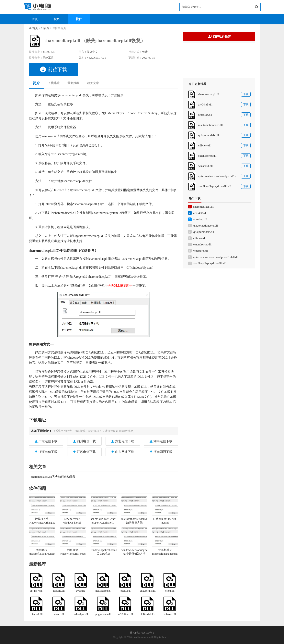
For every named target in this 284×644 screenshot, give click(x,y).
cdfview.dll (200, 238)
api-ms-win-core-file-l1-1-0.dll (37, 591)
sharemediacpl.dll (204, 207)
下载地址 (54, 83)
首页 (35, 19)
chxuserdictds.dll (148, 591)
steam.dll (59, 614)
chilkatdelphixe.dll (148, 614)
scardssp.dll (200, 219)
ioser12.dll (126, 591)
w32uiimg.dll (125, 614)
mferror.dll (170, 614)
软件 (79, 19)
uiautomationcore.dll (206, 226)
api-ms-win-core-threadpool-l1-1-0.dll (216, 257)
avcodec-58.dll (81, 591)
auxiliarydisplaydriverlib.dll (210, 263)
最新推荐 (73, 83)
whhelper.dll (81, 614)
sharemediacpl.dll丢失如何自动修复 (53, 477)
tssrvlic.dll (59, 591)
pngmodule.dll (103, 614)
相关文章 (93, 83)
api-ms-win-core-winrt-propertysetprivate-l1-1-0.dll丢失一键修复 (103, 523)
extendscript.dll (203, 244)
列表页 (45, 28)
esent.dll (170, 591)
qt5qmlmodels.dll (204, 232)
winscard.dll (201, 251)
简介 (36, 83)
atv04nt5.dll (200, 213)
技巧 (57, 19)
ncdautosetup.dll (103, 591)
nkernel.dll (37, 614)
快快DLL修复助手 (120, 285)
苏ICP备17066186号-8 (142, 633)
